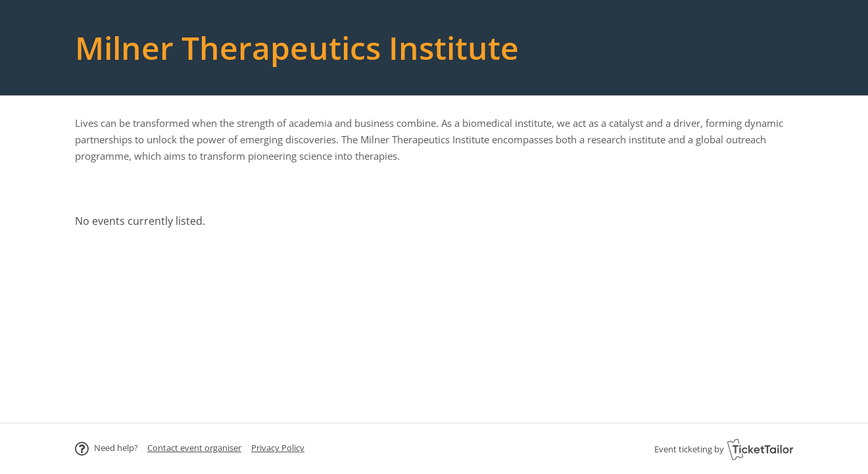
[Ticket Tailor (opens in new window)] (760, 449)
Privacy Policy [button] (278, 448)
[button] (194, 448)
